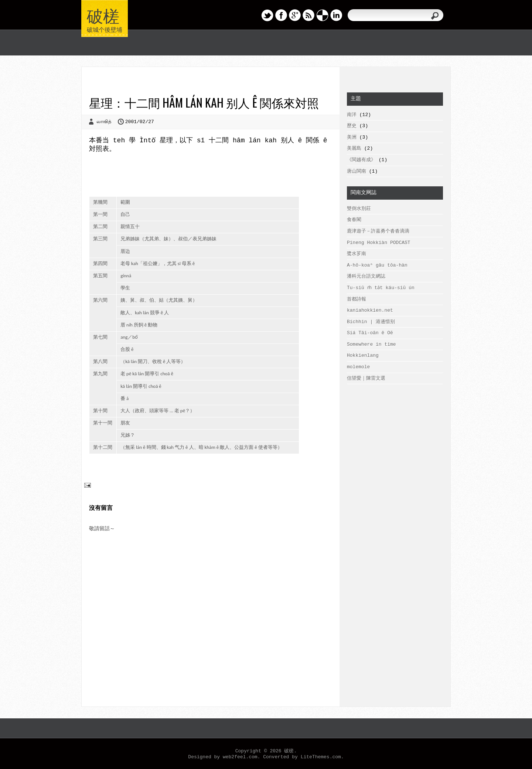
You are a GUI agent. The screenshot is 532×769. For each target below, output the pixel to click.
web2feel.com (240, 757)
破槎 (103, 15)
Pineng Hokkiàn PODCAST (379, 243)
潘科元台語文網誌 (366, 276)
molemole (358, 367)
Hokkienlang (363, 355)
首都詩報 (357, 299)
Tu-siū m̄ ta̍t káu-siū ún (380, 288)
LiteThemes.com (321, 757)
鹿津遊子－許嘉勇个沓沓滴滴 (378, 231)
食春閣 (354, 220)
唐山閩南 (357, 171)
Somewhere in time (371, 344)
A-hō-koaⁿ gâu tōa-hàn (377, 265)
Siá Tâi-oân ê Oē (370, 333)
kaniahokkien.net (370, 310)
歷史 (352, 126)
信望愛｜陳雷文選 (366, 378)
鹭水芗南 (357, 254)
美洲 (352, 137)
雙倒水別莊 (359, 209)
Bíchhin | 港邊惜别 (371, 322)
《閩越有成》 (361, 160)
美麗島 (354, 148)
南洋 (352, 115)
